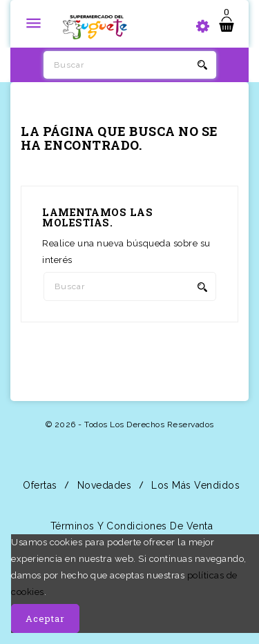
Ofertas (39, 485)
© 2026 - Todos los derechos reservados (130, 425)
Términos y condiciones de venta (130, 526)
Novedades (103, 485)
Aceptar (45, 618)
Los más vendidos (194, 485)
